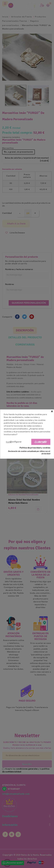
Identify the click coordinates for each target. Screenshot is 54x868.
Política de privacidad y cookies (35, 448)
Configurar (14, 442)
